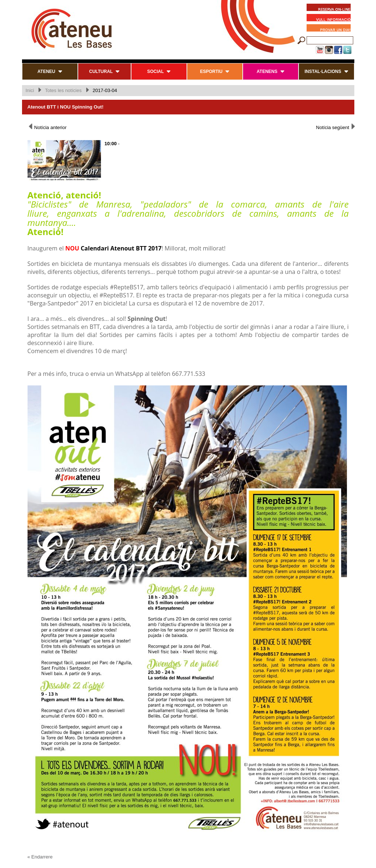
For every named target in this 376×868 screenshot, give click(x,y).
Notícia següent (336, 127)
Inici (30, 90)
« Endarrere (40, 857)
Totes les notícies (63, 90)
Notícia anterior (47, 127)
